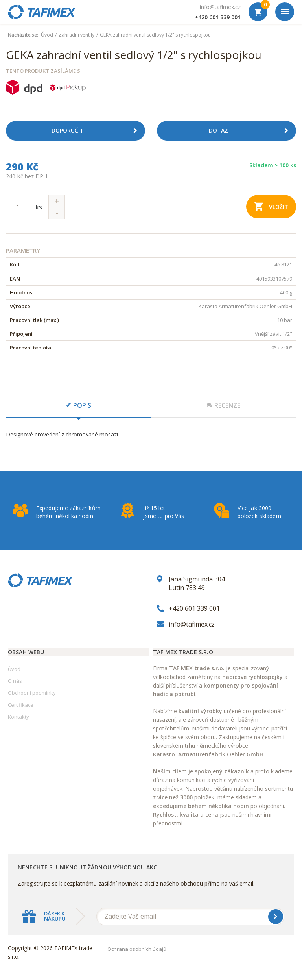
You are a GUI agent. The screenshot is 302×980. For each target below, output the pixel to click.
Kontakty (18, 717)
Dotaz (251, 131)
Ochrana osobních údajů (137, 949)
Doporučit (97, 131)
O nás (15, 681)
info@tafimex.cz (220, 7)
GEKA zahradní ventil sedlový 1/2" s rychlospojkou (155, 35)
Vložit (271, 206)
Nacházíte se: (23, 35)
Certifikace (21, 705)
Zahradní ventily (76, 35)
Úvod (47, 35)
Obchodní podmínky (32, 693)
